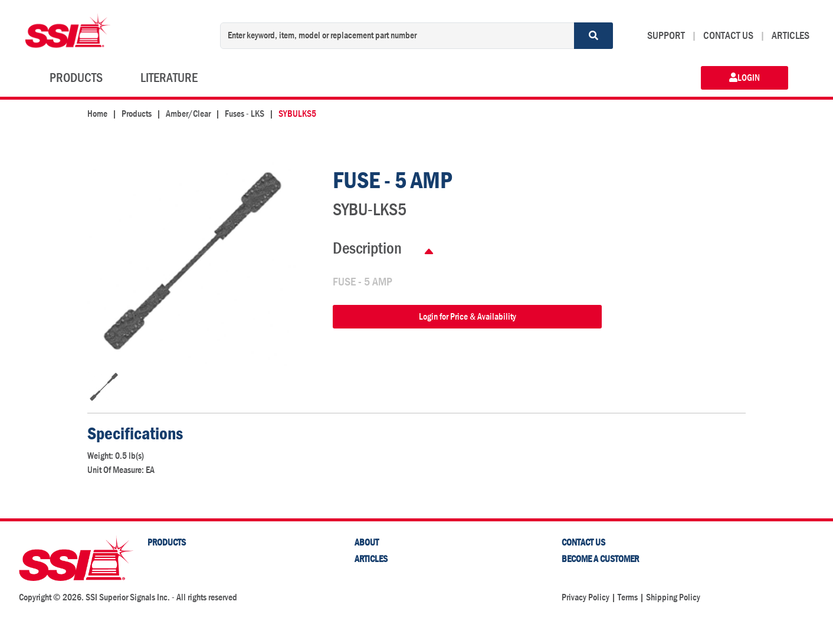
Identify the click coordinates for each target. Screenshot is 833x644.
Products (137, 114)
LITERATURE (169, 78)
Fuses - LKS (245, 114)
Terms (628, 597)
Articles (371, 559)
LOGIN (745, 78)
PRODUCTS (76, 78)
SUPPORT (666, 36)
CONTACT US (728, 36)
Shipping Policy (673, 597)
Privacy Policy (586, 597)
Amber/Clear (188, 114)
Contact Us (583, 542)
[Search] (593, 36)
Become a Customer (600, 559)
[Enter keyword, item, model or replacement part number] (397, 36)
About (367, 542)
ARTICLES (791, 36)
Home (97, 114)
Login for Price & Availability (468, 316)
